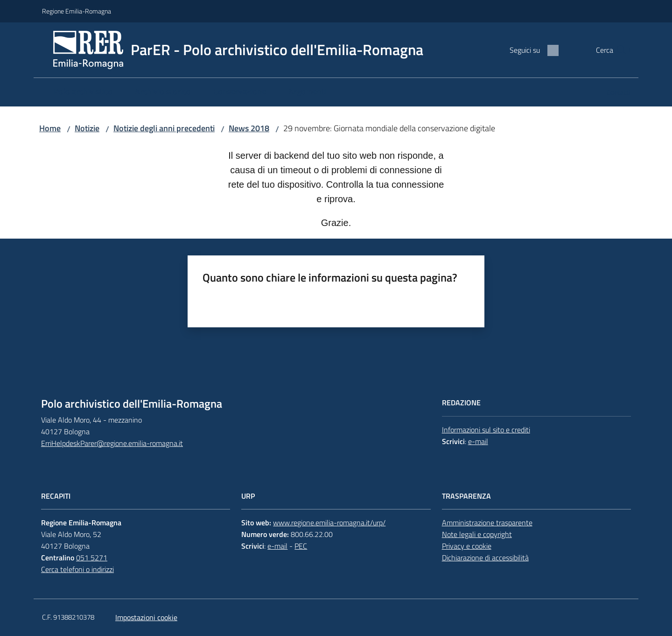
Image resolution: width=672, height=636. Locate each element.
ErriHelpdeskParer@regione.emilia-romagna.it (112, 443)
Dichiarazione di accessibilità (485, 558)
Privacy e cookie (467, 546)
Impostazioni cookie (146, 617)
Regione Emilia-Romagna (77, 11)
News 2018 (249, 128)
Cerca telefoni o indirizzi (77, 569)
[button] (619, 50)
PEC (301, 546)
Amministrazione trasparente (487, 523)
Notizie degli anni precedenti (164, 128)
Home (50, 128)
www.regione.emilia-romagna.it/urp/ (329, 523)
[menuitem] (83, 92)
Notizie (87, 128)
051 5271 (92, 558)
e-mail (478, 441)
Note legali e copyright (477, 534)
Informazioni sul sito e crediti (486, 430)
